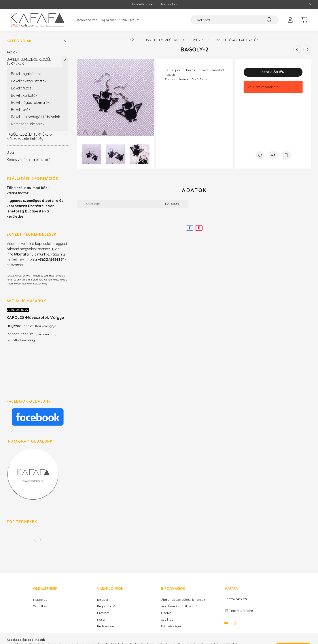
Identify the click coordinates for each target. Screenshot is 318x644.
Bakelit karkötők (24, 95)
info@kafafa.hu (242, 611)
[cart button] (304, 20)
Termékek (40, 606)
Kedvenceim (106, 626)
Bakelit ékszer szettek (29, 81)
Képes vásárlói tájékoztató (29, 160)
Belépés (103, 600)
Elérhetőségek (171, 626)
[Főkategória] (132, 40)
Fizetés (166, 613)
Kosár (101, 620)
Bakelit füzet (21, 88)
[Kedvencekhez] (260, 155)
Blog (10, 152)
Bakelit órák (21, 110)
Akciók (12, 52)
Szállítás (167, 620)
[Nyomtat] (286, 155)
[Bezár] (310, 4)
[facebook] (190, 228)
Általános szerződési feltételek (183, 600)
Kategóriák (19, 41)
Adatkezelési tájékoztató (179, 606)
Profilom (103, 613)
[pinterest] (199, 228)
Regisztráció (106, 606)
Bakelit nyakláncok (26, 74)
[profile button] (290, 20)
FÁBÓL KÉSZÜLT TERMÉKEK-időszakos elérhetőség (29, 136)
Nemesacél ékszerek (28, 124)
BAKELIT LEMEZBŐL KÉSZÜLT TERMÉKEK (30, 61)
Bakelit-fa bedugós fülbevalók (35, 117)
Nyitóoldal (41, 600)
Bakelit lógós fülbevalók (30, 102)
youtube (226, 623)
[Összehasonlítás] (273, 155)
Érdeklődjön (273, 72)
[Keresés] (235, 20)
